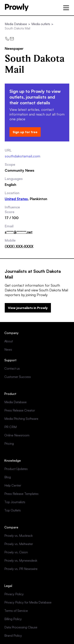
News (8, 349)
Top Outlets (13, 510)
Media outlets (41, 24)
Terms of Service (16, 611)
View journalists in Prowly (28, 308)
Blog (8, 477)
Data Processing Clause (21, 627)
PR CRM (10, 427)
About (9, 341)
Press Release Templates (21, 494)
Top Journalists (15, 502)
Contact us (12, 368)
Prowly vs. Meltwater (19, 544)
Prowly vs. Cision (16, 552)
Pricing (9, 443)
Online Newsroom (17, 435)
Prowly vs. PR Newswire (21, 569)
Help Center (13, 485)
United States (16, 199)
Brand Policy (13, 636)
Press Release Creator (20, 410)
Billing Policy (13, 619)
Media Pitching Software (21, 419)
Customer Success (18, 377)
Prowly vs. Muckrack (18, 536)
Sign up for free (25, 132)
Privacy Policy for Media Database (28, 602)
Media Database (16, 24)
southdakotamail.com (22, 156)
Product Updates (16, 469)
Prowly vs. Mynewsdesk (21, 560)
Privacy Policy (14, 594)
